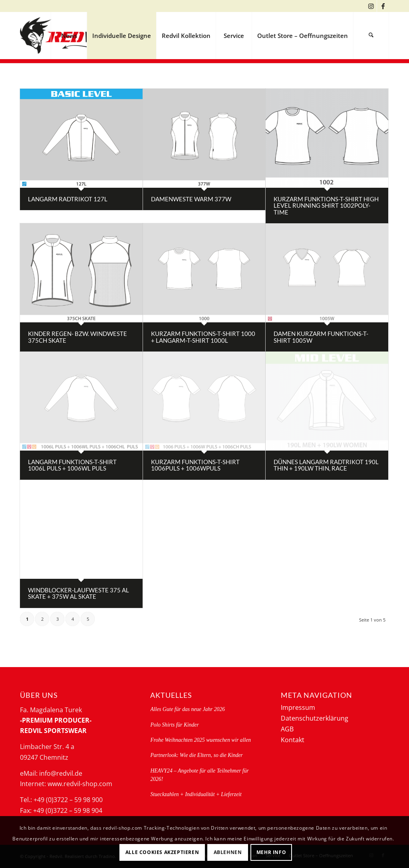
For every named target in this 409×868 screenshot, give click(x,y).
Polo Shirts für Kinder (174, 725)
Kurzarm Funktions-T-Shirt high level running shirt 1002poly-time (326, 206)
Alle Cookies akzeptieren (162, 852)
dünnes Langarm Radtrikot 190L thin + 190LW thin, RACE (326, 465)
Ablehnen (228, 852)
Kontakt (293, 740)
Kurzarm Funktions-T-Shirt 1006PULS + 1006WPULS (195, 465)
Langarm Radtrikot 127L (68, 199)
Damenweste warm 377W (191, 199)
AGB (287, 729)
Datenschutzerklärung (315, 718)
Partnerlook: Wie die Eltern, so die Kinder (196, 755)
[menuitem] (69, 36)
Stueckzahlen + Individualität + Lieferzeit (196, 794)
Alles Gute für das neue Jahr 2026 (188, 709)
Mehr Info (271, 852)
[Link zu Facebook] (383, 6)
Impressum (298, 707)
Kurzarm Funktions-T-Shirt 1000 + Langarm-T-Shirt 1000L (203, 337)
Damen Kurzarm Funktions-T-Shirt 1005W (321, 337)
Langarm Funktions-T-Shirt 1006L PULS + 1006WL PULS (72, 465)
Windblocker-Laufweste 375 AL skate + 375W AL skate (78, 593)
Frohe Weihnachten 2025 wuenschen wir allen (201, 740)
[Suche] (371, 36)
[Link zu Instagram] (371, 6)
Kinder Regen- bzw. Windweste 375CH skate (77, 337)
